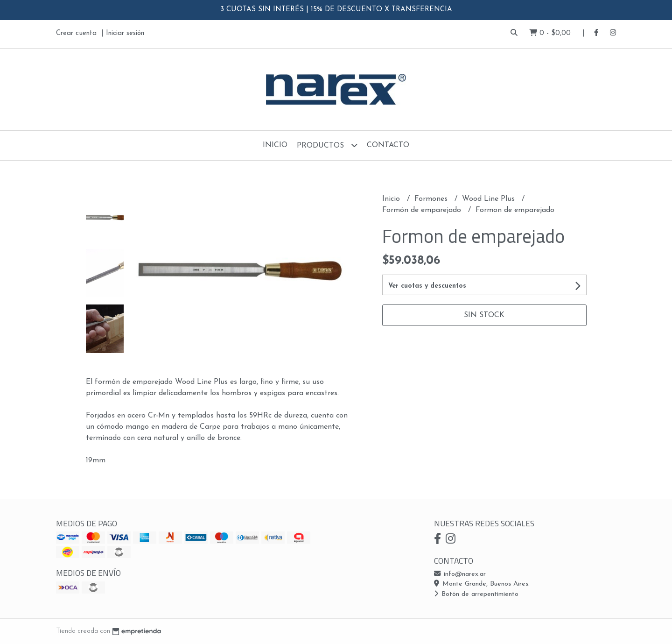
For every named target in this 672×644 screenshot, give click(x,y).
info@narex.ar (460, 574)
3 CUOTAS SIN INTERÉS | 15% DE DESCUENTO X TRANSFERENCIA (336, 10)
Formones (432, 199)
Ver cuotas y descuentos (427, 286)
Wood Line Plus (490, 199)
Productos (327, 145)
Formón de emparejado (423, 210)
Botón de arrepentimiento (476, 594)
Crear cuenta (76, 33)
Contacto (388, 145)
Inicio (275, 145)
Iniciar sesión (125, 33)
